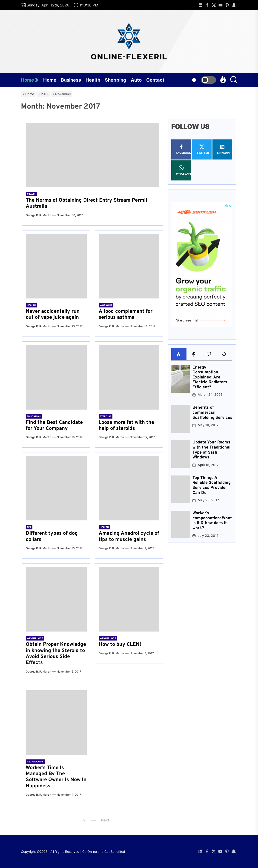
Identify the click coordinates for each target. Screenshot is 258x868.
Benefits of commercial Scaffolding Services (212, 413)
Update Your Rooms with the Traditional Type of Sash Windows (211, 450)
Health (93, 80)
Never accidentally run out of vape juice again (53, 314)
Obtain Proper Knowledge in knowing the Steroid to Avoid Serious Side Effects (56, 654)
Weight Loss (35, 638)
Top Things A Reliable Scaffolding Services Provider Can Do (212, 485)
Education (34, 416)
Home (30, 80)
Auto (136, 80)
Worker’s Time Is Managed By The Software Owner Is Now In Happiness (56, 777)
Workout (106, 305)
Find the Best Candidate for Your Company (54, 426)
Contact (155, 80)
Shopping (116, 80)
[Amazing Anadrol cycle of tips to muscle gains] (129, 488)
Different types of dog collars (52, 536)
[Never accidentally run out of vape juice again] (56, 266)
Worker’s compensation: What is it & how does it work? (212, 521)
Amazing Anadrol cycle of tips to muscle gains (129, 536)
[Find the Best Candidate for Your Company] (56, 377)
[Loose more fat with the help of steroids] (129, 377)
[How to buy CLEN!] (129, 599)
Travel (31, 194)
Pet (29, 527)
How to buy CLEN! (120, 645)
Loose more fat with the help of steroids (126, 426)
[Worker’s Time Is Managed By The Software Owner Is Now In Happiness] (56, 723)
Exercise (106, 416)
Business (71, 80)
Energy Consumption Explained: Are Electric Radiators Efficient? (210, 377)
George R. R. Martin (38, 215)
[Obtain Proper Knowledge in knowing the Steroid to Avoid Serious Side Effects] (56, 599)
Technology (35, 762)
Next (105, 820)
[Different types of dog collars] (56, 488)
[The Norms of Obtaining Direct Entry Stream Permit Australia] (93, 155)
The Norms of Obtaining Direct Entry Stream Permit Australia (87, 203)
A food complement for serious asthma (126, 314)
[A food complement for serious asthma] (129, 266)
